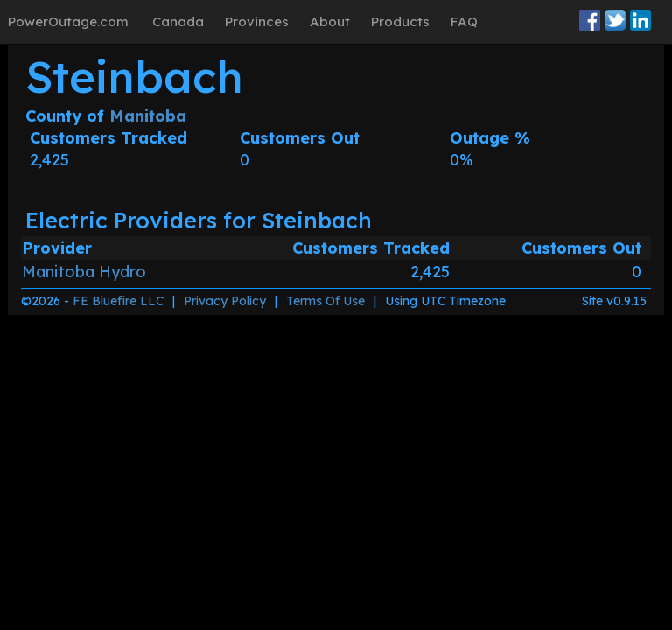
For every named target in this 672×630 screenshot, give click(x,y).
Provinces (257, 21)
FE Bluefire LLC (118, 301)
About (330, 21)
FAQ (464, 21)
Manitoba (148, 116)
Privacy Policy (225, 301)
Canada (178, 21)
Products (400, 21)
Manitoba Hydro (84, 272)
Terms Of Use (325, 301)
